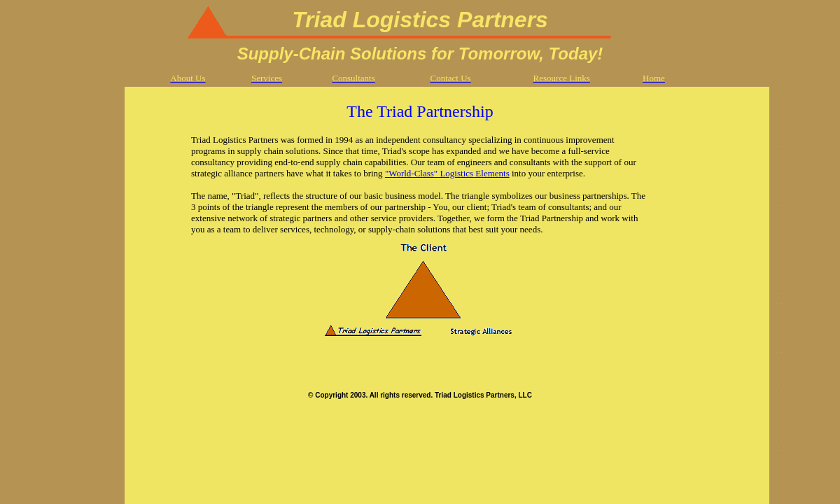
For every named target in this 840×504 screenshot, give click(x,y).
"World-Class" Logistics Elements (447, 173)
